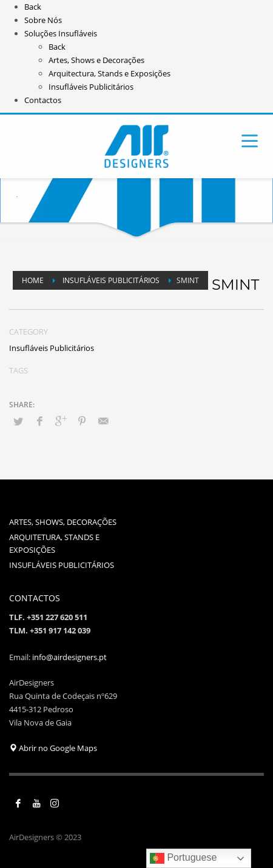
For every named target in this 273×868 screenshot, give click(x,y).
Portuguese (183, 858)
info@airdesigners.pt (69, 657)
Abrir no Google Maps (53, 748)
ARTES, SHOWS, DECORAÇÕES (63, 522)
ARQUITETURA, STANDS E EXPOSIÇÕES (54, 543)
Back (33, 7)
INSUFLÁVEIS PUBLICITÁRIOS (62, 565)
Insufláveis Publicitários (52, 348)
